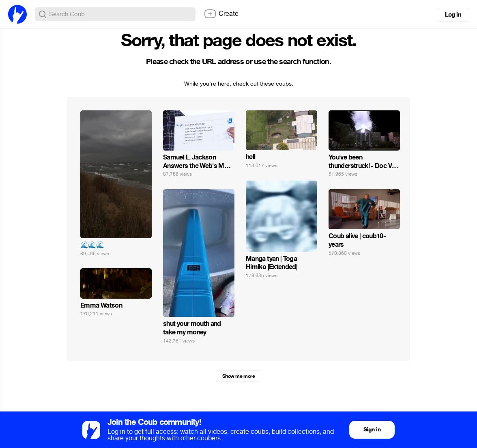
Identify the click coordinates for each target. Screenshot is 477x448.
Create (221, 14)
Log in (453, 15)
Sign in (372, 430)
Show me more (238, 376)
